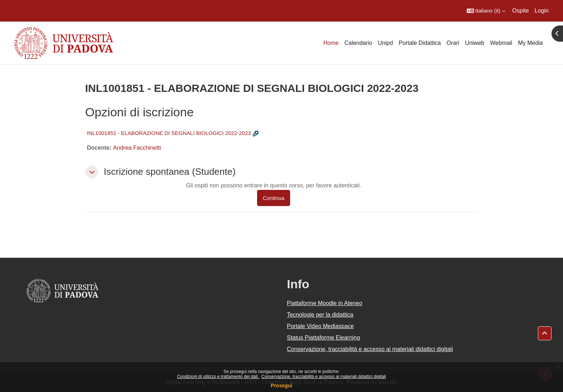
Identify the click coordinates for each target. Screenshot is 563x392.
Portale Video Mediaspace (320, 326)
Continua (274, 198)
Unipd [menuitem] (386, 43)
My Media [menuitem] (531, 43)
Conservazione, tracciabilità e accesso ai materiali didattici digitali (324, 377)
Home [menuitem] (331, 43)
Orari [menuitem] (453, 43)
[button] (486, 11)
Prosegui (281, 386)
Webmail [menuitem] (501, 43)
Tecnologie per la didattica (320, 315)
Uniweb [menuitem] (474, 43)
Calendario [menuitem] (358, 43)
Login (542, 11)
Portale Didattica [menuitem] (420, 43)
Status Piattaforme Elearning (324, 338)
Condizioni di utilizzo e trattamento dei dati (218, 377)
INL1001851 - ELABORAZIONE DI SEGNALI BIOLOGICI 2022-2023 (169, 133)
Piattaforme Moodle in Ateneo (325, 303)
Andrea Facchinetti (137, 148)
